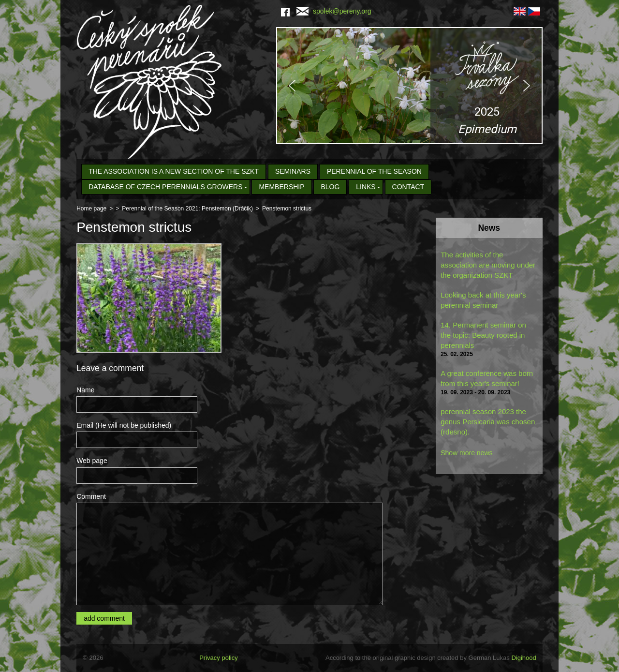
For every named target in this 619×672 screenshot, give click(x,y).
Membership (281, 187)
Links (366, 187)
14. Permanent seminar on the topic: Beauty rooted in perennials (483, 335)
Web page (92, 461)
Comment (91, 496)
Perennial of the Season (374, 171)
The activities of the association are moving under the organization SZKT (488, 265)
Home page (91, 209)
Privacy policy (218, 658)
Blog (330, 187)
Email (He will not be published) (124, 425)
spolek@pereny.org (334, 11)
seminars (293, 171)
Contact (408, 187)
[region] (409, 86)
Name (85, 390)
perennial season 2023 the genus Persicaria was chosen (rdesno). (488, 422)
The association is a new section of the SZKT (174, 171)
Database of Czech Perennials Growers (165, 187)
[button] (409, 86)
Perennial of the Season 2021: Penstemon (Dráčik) (187, 209)
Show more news (466, 453)
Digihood (523, 658)
